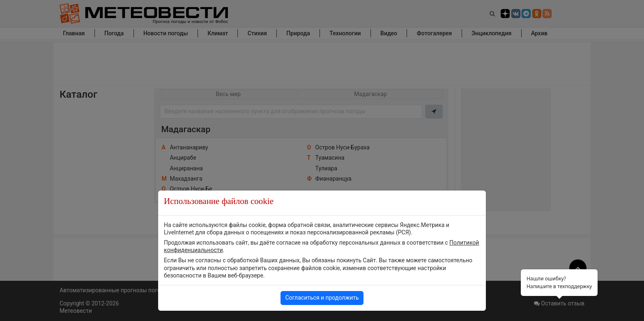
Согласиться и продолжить (322, 298)
